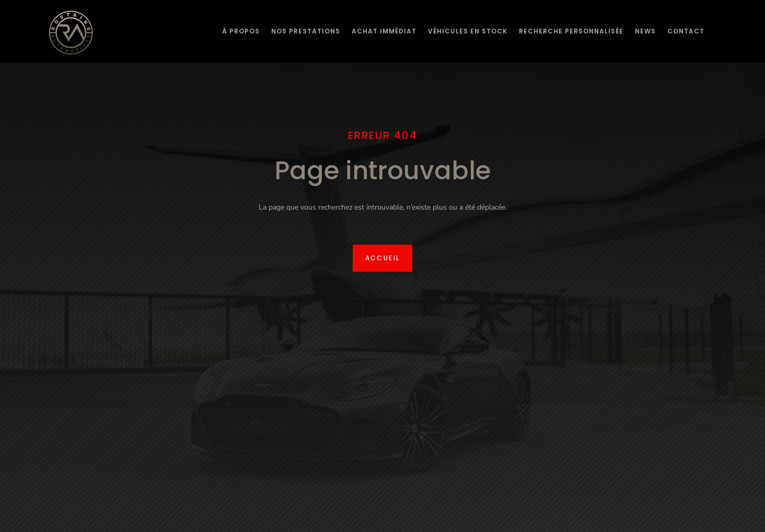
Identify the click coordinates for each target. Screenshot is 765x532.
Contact (686, 31)
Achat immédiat (384, 31)
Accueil (383, 258)
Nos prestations (306, 31)
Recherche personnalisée (571, 31)
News (645, 31)
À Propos (241, 31)
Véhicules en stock (468, 31)
